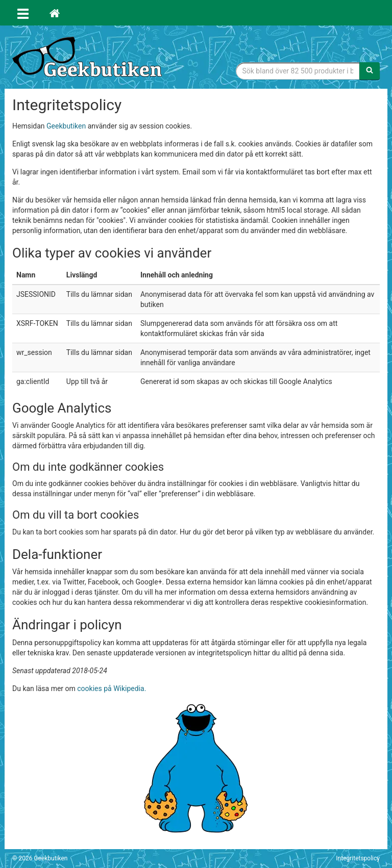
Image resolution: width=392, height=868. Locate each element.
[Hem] (55, 13)
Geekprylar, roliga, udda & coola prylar (89, 59)
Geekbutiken (66, 126)
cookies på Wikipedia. (112, 688)
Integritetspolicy (358, 858)
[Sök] (370, 71)
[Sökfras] (298, 71)
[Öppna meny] (23, 13)
